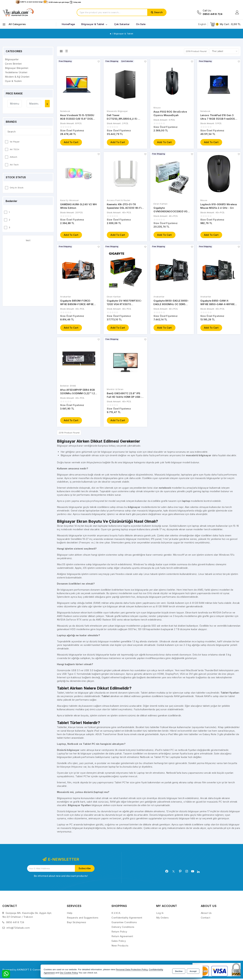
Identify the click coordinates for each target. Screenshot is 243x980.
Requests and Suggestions (83, 919)
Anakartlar (66, 297)
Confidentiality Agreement (127, 919)
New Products (120, 947)
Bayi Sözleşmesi (77, 924)
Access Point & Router (119, 201)
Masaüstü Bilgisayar (117, 111)
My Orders (162, 919)
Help (70, 914)
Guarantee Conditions (124, 924)
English (202, 24)
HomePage (68, 24)
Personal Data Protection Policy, (132, 969)
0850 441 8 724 (15, 924)
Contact (206, 919)
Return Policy (119, 933)
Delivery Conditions (123, 928)
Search (158, 12)
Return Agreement (122, 938)
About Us (206, 914)
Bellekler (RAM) (68, 387)
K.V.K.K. (116, 914)
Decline (179, 971)
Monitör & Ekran (115, 390)
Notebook (65, 111)
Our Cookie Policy (69, 973)
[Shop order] (224, 51)
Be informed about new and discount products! (61, 877)
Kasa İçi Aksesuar (70, 201)
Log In (160, 914)
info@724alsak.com (18, 929)
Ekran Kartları (161, 204)
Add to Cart (71, 143)
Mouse (157, 108)
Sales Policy (119, 942)
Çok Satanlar (122, 24)
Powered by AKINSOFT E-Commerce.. (25, 971)
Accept (193, 971)
